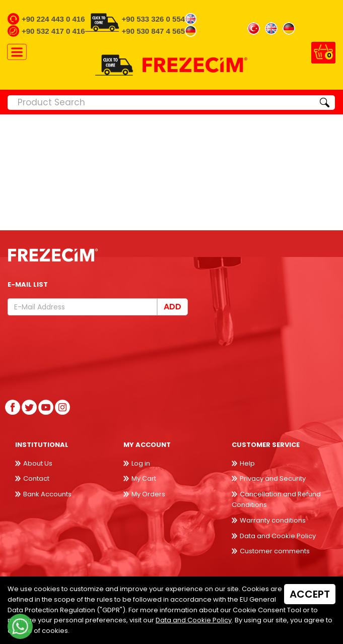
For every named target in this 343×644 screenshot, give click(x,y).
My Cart (144, 478)
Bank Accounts (47, 494)
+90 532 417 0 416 (53, 31)
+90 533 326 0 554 (154, 19)
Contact (36, 478)
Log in (141, 463)
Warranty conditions (273, 520)
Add (173, 307)
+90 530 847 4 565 (154, 31)
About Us (38, 463)
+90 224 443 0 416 (53, 19)
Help (247, 463)
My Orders (148, 494)
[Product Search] (161, 103)
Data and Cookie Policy (278, 536)
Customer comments (275, 551)
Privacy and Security (273, 478)
